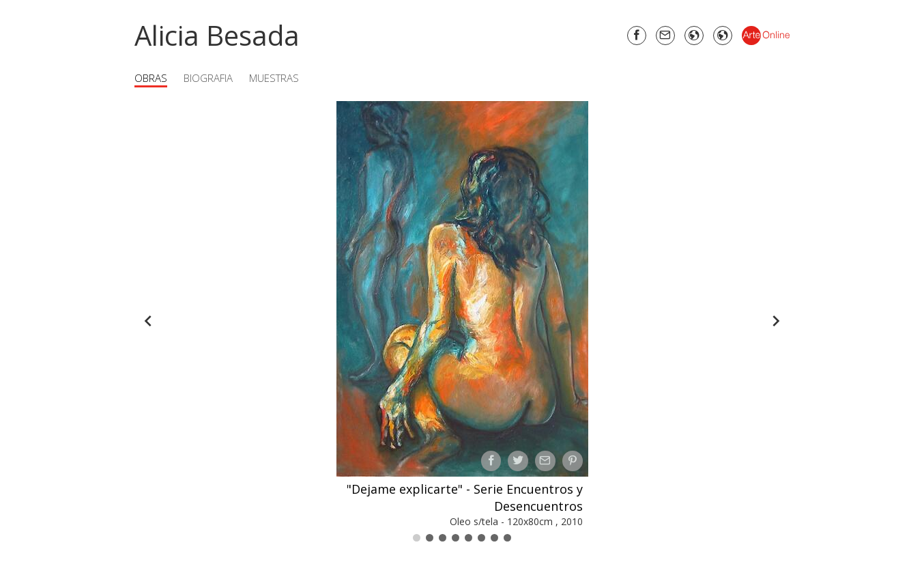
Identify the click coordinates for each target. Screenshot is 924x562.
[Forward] (776, 321)
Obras (151, 78)
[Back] (148, 321)
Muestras (274, 78)
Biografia (208, 78)
